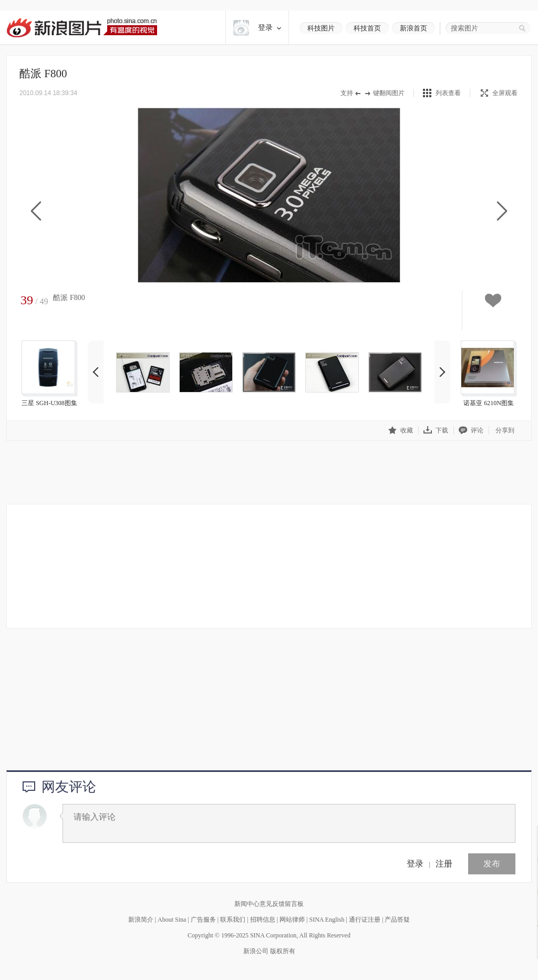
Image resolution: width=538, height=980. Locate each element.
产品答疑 (397, 920)
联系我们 (233, 920)
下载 (436, 430)
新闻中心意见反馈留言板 (269, 904)
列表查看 (448, 93)
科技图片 (321, 28)
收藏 (401, 430)
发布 (492, 864)
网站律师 (292, 920)
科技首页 (367, 28)
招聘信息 (263, 920)
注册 (444, 864)
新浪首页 (413, 28)
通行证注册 (365, 920)
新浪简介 (141, 920)
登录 (415, 864)
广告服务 (203, 920)
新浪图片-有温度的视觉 (82, 28)
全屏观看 (499, 93)
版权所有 (283, 951)
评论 (471, 430)
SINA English (327, 920)
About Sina (172, 920)
